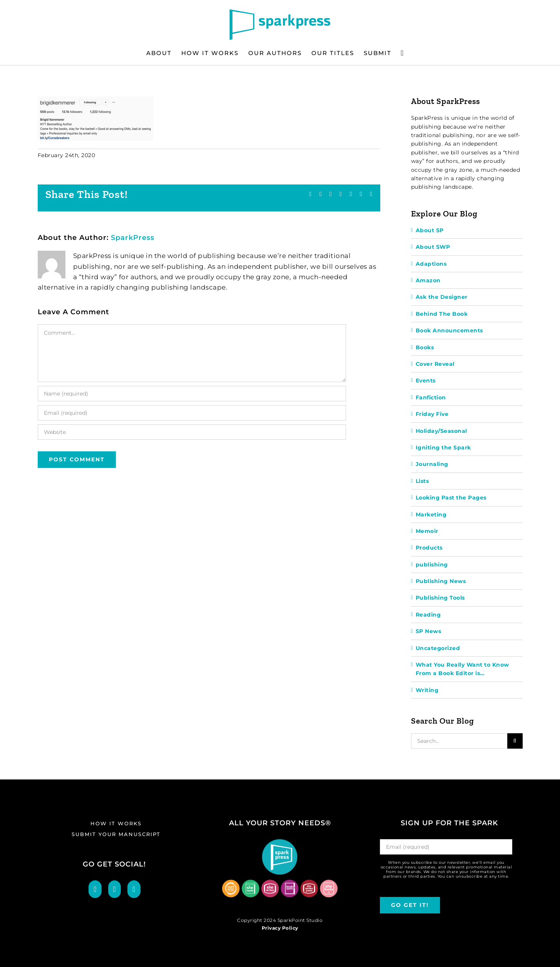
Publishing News (441, 581)
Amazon (428, 280)
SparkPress (133, 238)
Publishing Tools (440, 598)
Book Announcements (449, 330)
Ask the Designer (442, 297)
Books (425, 347)
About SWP (433, 247)
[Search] (515, 741)
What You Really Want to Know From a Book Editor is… (462, 669)
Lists (422, 481)
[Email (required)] (192, 413)
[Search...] (459, 741)
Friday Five (432, 414)
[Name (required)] (192, 394)
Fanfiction (431, 397)
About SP (430, 230)
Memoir (427, 531)
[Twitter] (115, 889)
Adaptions (431, 264)
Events (426, 380)
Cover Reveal (435, 364)
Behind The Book (442, 314)
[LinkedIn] (134, 889)
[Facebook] (95, 889)
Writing (427, 690)
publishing (432, 565)
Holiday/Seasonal (441, 431)
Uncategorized (438, 648)
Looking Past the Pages (451, 498)
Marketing (431, 515)
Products (429, 548)
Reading (428, 615)
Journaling (432, 464)
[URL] (192, 432)
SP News (429, 631)
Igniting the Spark (443, 447)
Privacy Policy (280, 928)
